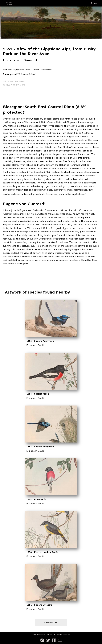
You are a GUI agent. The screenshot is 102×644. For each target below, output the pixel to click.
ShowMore (51, 623)
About (95, 3)
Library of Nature (9, 3)
